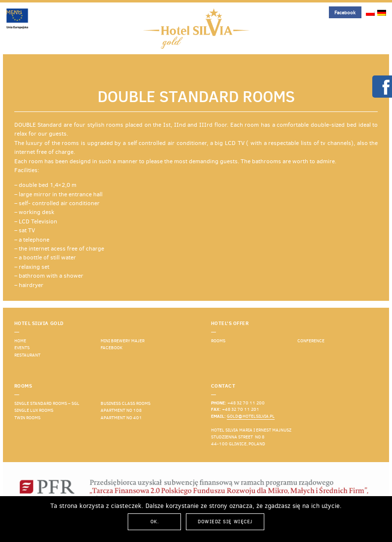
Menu (14, 12)
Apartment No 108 (121, 410)
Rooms (218, 341)
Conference (311, 341)
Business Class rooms (125, 403)
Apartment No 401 (121, 418)
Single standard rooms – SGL (47, 403)
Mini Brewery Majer (123, 341)
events (22, 348)
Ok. (155, 522)
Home (20, 341)
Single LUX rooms (34, 410)
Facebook (345, 13)
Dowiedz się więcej (225, 522)
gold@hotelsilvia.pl (251, 416)
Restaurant (27, 355)
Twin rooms (27, 418)
